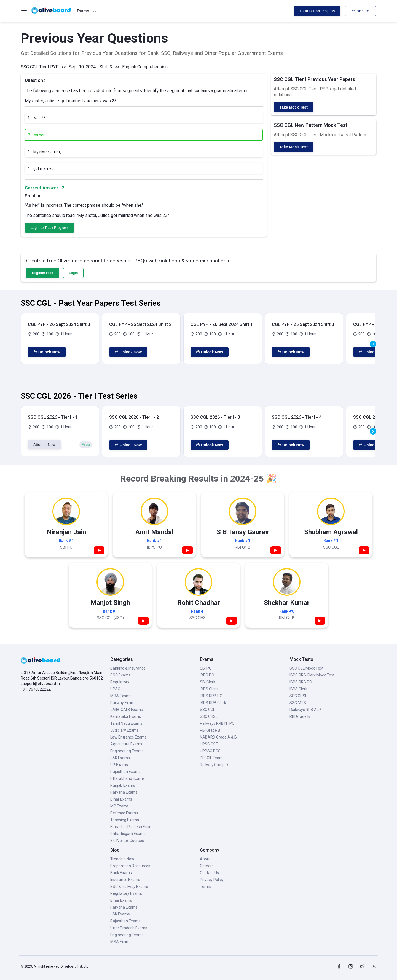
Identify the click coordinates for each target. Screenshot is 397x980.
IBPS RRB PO (211, 696)
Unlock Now (47, 352)
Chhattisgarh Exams (128, 834)
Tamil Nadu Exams (126, 723)
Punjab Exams (123, 785)
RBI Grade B (210, 730)
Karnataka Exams (126, 716)
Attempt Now (44, 445)
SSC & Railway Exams (129, 887)
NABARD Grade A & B (218, 737)
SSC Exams (120, 675)
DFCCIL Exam (211, 758)
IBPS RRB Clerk (213, 703)
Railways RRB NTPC (217, 723)
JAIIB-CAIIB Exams (127, 710)
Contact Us (209, 873)
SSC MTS (298, 703)
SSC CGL (207, 710)
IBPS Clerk (209, 689)
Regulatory (120, 682)
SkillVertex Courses (127, 841)
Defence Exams (124, 813)
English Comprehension (145, 67)
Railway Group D (214, 765)
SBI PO (206, 668)
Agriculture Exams (126, 744)
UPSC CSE (209, 744)
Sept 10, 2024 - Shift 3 (90, 67)
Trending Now (122, 859)
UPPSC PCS (210, 751)
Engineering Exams (127, 751)
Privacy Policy (212, 880)
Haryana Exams (124, 792)
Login (73, 273)
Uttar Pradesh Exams (129, 928)
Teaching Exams (125, 820)
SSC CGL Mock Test (306, 668)
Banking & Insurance (128, 668)
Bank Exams (121, 873)
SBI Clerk (208, 682)
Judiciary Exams (124, 730)
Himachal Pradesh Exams (132, 827)
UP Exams (119, 765)
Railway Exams (123, 703)
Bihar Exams (121, 799)
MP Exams (120, 806)
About (205, 859)
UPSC (115, 689)
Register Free (360, 11)
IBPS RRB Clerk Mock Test (312, 675)
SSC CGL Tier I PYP (40, 67)
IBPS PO (207, 675)
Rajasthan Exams (125, 772)
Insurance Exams (125, 880)
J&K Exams (120, 758)
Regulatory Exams (126, 893)
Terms (206, 887)
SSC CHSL (209, 716)
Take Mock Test (294, 107)
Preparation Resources (130, 866)
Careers (207, 866)
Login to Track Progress (317, 11)
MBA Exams (121, 696)
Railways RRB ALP (305, 710)
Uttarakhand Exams (128, 778)
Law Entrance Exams (128, 737)
